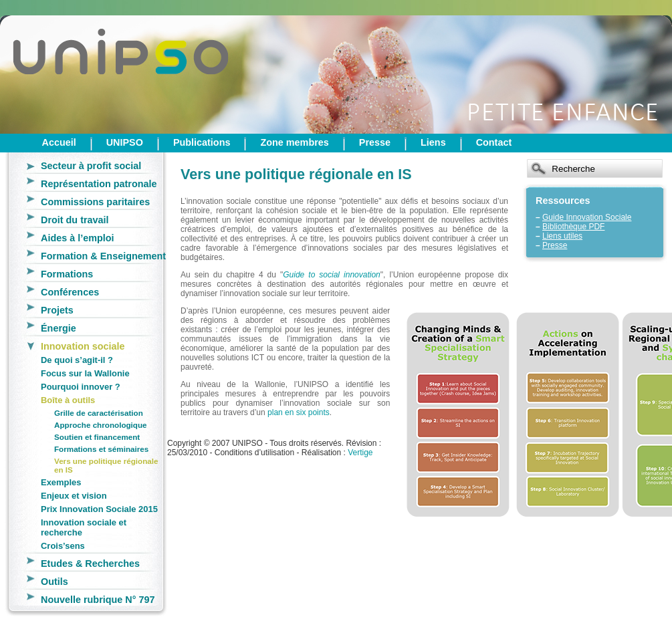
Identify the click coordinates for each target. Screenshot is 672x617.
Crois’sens (63, 546)
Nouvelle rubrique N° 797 (98, 600)
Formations (67, 274)
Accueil (59, 142)
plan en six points (299, 412)
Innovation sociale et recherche (84, 527)
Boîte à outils (68, 400)
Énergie (59, 328)
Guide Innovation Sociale (587, 217)
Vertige (360, 453)
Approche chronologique (101, 425)
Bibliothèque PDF (573, 227)
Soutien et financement (97, 437)
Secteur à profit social (91, 166)
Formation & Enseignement (103, 256)
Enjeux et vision (74, 496)
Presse (375, 142)
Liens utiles (562, 236)
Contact (494, 142)
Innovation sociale (83, 346)
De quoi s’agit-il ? (77, 360)
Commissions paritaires (95, 202)
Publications (202, 142)
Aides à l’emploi (78, 238)
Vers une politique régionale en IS (106, 465)
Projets (57, 310)
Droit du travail (75, 220)
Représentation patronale (99, 184)
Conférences (70, 292)
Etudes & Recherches (90, 564)
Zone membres (294, 142)
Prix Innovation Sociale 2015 (99, 509)
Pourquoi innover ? (81, 387)
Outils (54, 582)
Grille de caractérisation (99, 413)
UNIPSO (125, 142)
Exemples (61, 482)
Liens (433, 142)
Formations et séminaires (101, 449)
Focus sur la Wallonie (85, 373)
